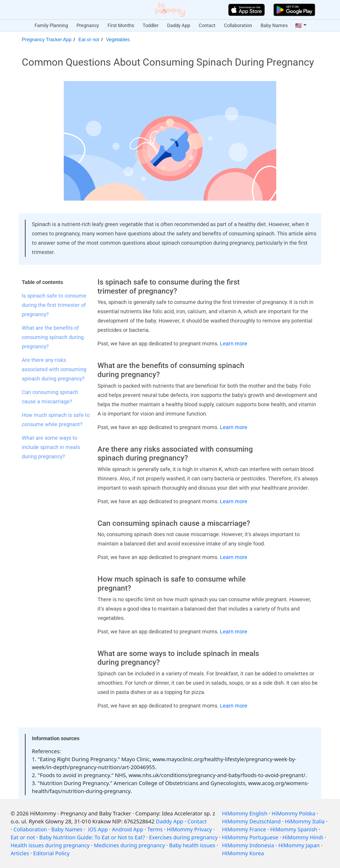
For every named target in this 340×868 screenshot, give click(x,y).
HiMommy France (244, 829)
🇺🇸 (298, 26)
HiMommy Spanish (294, 829)
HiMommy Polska (294, 813)
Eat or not (89, 40)
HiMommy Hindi (303, 837)
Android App (128, 829)
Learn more (234, 344)
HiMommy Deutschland (251, 821)
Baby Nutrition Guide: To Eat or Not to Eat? (92, 837)
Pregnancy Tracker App (47, 40)
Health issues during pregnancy (50, 845)
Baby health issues (192, 845)
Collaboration (238, 25)
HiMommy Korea (243, 853)
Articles (20, 853)
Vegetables (118, 40)
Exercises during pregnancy (183, 837)
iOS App (98, 829)
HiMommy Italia (305, 821)
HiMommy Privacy (189, 829)
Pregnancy (88, 25)
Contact (207, 25)
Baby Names (274, 25)
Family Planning (51, 25)
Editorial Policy (51, 853)
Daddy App (179, 25)
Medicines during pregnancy (129, 845)
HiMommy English (245, 813)
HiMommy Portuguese (250, 837)
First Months (121, 25)
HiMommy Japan (299, 845)
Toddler (151, 25)
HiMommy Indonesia (248, 845)
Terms (155, 829)
